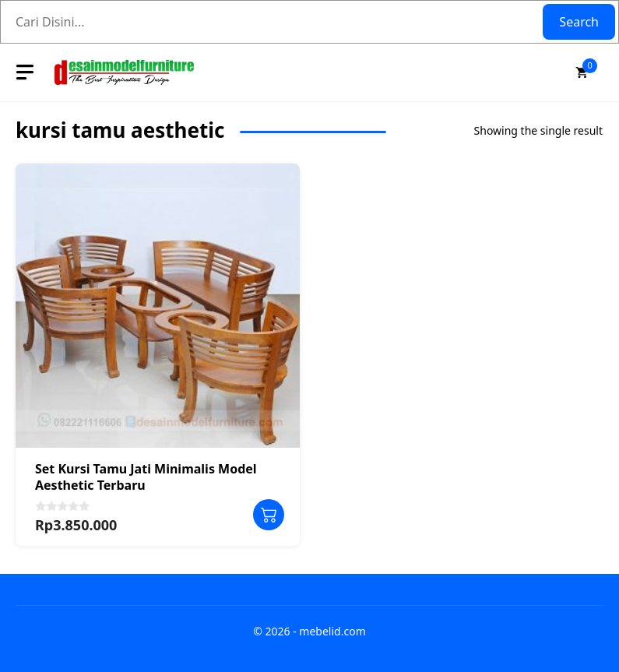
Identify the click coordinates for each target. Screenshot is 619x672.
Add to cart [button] (269, 515)
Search (579, 22)
